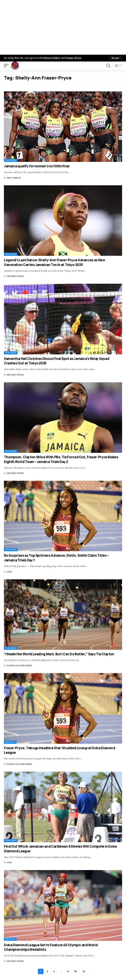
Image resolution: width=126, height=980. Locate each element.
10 (75, 971)
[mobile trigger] (7, 66)
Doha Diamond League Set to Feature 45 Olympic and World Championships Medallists (51, 947)
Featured (11, 160)
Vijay (10, 572)
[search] (108, 66)
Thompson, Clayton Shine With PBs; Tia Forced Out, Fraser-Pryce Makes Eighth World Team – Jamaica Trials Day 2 (61, 459)
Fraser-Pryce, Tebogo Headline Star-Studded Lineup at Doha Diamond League (60, 750)
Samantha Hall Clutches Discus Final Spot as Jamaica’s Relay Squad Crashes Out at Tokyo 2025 (57, 361)
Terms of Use (73, 58)
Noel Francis (14, 178)
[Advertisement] (63, 27)
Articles (10, 742)
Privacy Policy (52, 58)
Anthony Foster (15, 276)
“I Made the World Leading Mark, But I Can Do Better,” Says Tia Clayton (59, 654)
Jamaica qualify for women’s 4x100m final (37, 166)
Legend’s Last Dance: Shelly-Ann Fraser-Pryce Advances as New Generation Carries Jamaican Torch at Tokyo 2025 (55, 262)
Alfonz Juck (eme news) (19, 666)
